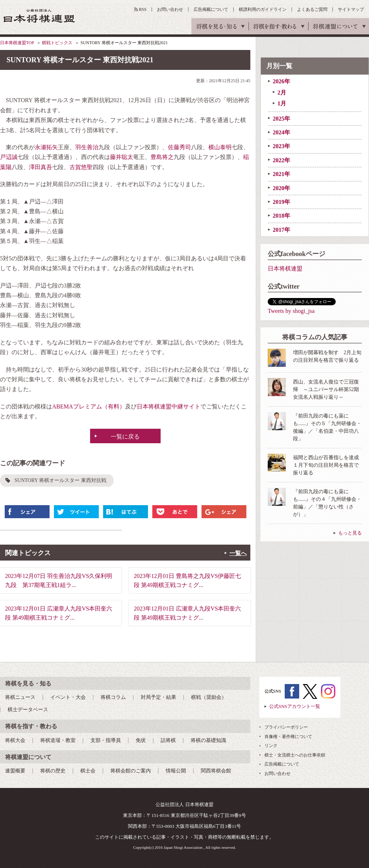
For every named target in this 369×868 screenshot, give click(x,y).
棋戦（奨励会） (209, 697)
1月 (282, 103)
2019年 (281, 202)
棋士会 (88, 771)
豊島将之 (162, 157)
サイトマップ (351, 9)
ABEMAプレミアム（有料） (89, 406)
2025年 (281, 119)
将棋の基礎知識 (208, 740)
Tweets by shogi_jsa (291, 311)
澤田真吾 (41, 167)
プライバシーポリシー (286, 727)
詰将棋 (168, 740)
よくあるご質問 (312, 9)
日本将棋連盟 (285, 269)
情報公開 (176, 771)
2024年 (281, 132)
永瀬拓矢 (46, 147)
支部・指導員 (106, 740)
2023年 (281, 146)
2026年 (281, 81)
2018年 (281, 216)
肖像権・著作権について (288, 737)
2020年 (281, 188)
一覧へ (238, 553)
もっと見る (350, 533)
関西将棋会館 (216, 771)
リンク (271, 746)
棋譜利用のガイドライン (263, 9)
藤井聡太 (122, 157)
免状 (141, 740)
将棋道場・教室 (58, 740)
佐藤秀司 (179, 147)
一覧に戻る (125, 437)
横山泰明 (220, 147)
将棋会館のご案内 (131, 771)
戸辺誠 (9, 157)
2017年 (281, 230)
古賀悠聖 (81, 167)
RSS (143, 9)
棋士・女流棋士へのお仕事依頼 (295, 755)
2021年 (281, 174)
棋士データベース (28, 710)
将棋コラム (113, 697)
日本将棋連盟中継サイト (169, 406)
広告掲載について (211, 9)
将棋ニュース (20, 697)
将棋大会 (15, 740)
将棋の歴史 (53, 771)
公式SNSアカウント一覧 (295, 706)
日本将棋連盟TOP (17, 43)
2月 (282, 93)
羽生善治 (87, 147)
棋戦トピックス (57, 43)
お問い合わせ (170, 9)
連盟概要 (15, 771)
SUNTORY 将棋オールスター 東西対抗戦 (60, 480)
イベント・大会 (68, 697)
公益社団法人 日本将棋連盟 (39, 16)
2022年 (281, 160)
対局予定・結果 (158, 697)
